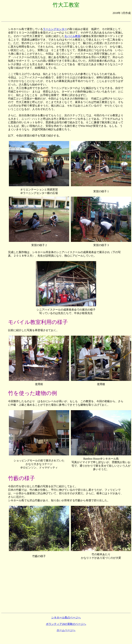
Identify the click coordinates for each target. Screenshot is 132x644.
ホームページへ (66, 630)
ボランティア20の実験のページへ (66, 624)
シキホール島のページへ (66, 617)
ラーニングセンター (55, 29)
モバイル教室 (72, 36)
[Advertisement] (66, 19)
